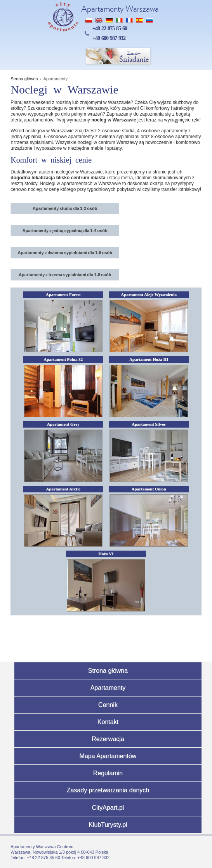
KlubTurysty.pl (108, 825)
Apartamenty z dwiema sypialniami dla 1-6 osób (65, 253)
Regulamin (108, 773)
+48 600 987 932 (109, 38)
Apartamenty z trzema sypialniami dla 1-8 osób (65, 275)
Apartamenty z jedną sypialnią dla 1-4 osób (65, 230)
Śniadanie (118, 56)
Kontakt (108, 722)
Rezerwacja (108, 739)
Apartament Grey (63, 424)
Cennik (108, 705)
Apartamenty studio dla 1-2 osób (65, 208)
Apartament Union (149, 489)
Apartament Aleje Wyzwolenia (149, 295)
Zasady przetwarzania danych (108, 790)
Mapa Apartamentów (108, 756)
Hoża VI (106, 554)
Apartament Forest (63, 295)
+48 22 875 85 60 (110, 29)
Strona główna (108, 671)
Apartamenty (108, 688)
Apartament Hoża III (149, 359)
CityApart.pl (108, 808)
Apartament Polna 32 (63, 359)
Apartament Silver (149, 424)
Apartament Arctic (63, 489)
